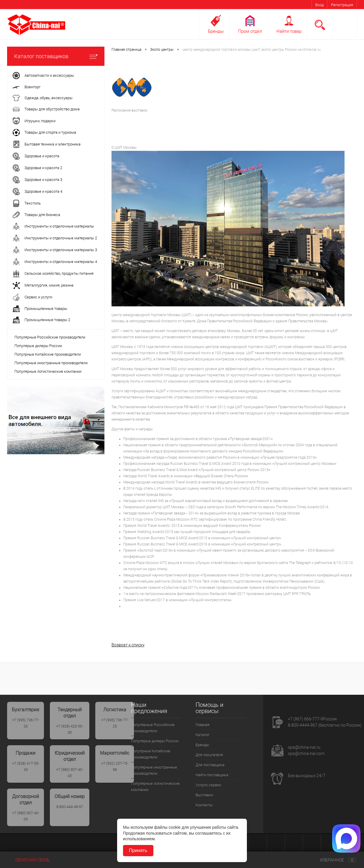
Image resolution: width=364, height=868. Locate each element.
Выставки (204, 795)
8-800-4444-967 (303, 725)
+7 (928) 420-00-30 (70, 729)
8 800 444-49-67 (70, 807)
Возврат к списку (128, 645)
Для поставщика (210, 765)
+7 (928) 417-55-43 (26, 766)
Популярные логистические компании (48, 371)
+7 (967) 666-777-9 (305, 719)
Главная (203, 725)
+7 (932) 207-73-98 (115, 766)
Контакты (204, 805)
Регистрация (342, 5)
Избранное (334, 860)
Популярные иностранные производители (51, 363)
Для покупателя (209, 755)
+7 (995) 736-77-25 (115, 723)
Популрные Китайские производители (48, 354)
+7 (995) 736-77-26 (26, 723)
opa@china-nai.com (306, 753)
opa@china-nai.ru (304, 747)
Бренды (216, 31)
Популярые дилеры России (38, 346)
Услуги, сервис (208, 785)
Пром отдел (250, 31)
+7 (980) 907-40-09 (26, 816)
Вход (319, 5)
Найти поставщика (212, 775)
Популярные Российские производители (50, 337)
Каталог (203, 735)
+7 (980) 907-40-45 (70, 773)
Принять (138, 850)
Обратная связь (28, 860)
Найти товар (289, 31)
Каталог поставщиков (56, 56)
